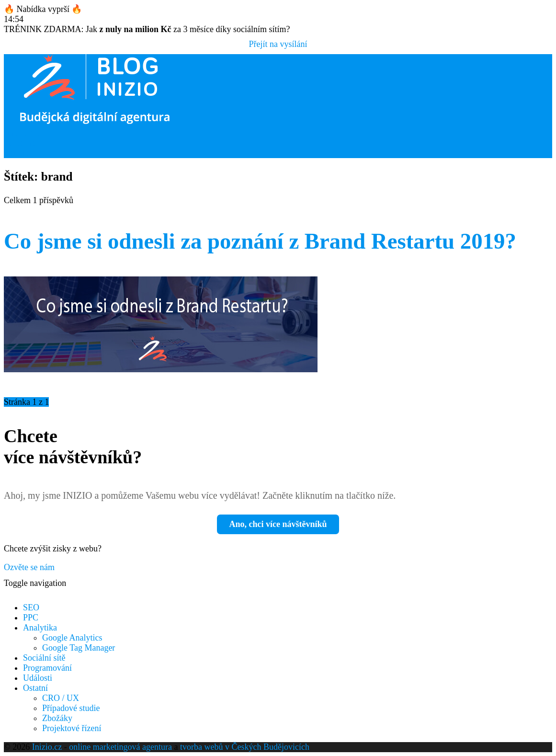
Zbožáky (57, 718)
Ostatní (35, 688)
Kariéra (17, 153)
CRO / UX (61, 698)
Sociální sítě (44, 658)
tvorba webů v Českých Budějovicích (245, 747)
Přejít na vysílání (278, 44)
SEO (31, 607)
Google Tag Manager (79, 648)
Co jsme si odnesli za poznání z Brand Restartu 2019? (260, 241)
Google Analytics (72, 638)
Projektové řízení (72, 728)
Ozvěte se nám (29, 567)
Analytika (40, 628)
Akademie (22, 133)
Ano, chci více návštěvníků (278, 524)
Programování (47, 668)
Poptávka (20, 143)
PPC (31, 618)
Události (38, 678)
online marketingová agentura (120, 747)
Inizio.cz (47, 747)
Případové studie (71, 708)
